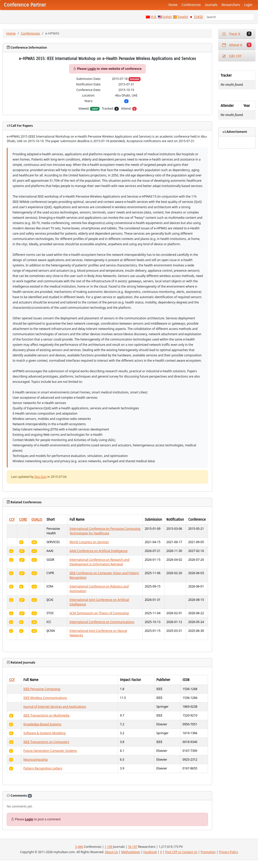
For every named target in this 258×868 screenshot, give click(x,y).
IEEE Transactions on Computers (46, 742)
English (167, 17)
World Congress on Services (89, 542)
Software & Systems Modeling (45, 733)
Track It (237, 34)
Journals (211, 5)
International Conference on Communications (102, 622)
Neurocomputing (36, 759)
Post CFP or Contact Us (181, 852)
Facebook (150, 852)
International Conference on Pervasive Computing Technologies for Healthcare (105, 531)
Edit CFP (232, 56)
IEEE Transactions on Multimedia (46, 715)
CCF (12, 520)
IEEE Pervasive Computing (42, 689)
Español (183, 17)
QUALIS (37, 520)
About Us (112, 852)
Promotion (208, 852)
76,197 (133, 847)
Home (173, 5)
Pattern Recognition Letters (43, 768)
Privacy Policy (229, 852)
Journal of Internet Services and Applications (55, 707)
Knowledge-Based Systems (42, 724)
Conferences (191, 5)
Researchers (231, 5)
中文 (154, 17)
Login (248, 5)
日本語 (198, 17)
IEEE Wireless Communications (45, 698)
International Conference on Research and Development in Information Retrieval (99, 562)
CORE (23, 520)
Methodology (131, 852)
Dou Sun (40, 477)
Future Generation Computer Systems (50, 751)
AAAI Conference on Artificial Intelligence (98, 551)
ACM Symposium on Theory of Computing (99, 613)
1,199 (109, 847)
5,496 (79, 847)
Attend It (237, 45)
